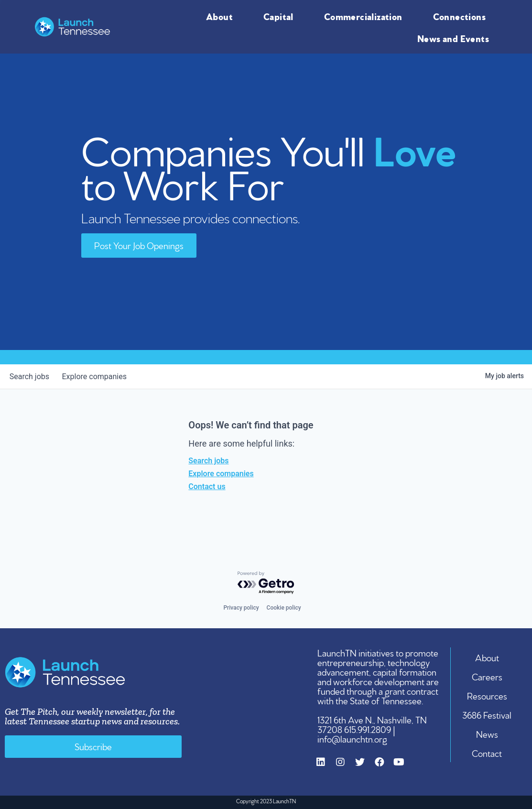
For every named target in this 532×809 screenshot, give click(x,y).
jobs (31, 377)
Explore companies (221, 474)
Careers (488, 676)
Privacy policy (241, 608)
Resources (488, 695)
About (222, 16)
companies (98, 377)
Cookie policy (284, 608)
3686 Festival (487, 714)
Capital (281, 16)
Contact (487, 753)
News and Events (456, 38)
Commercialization (366, 16)
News (488, 733)
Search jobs (208, 461)
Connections (462, 16)
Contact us (207, 486)
